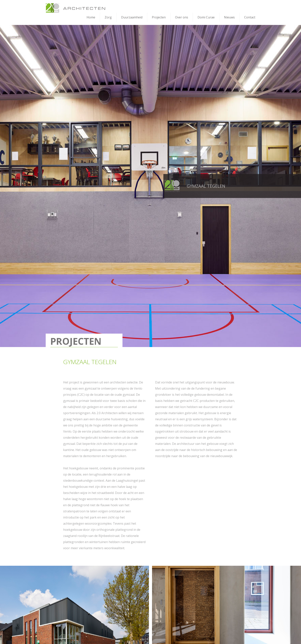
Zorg (108, 17)
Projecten (159, 17)
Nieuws (229, 17)
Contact (250, 17)
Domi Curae (206, 17)
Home (91, 17)
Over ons (182, 17)
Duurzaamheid (132, 17)
